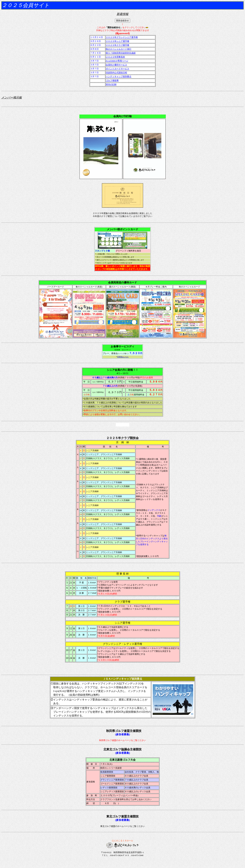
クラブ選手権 (122, 602)
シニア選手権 (122, 623)
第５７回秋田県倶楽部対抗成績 (121, 53)
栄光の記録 (111, 84)
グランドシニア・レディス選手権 (122, 644)
